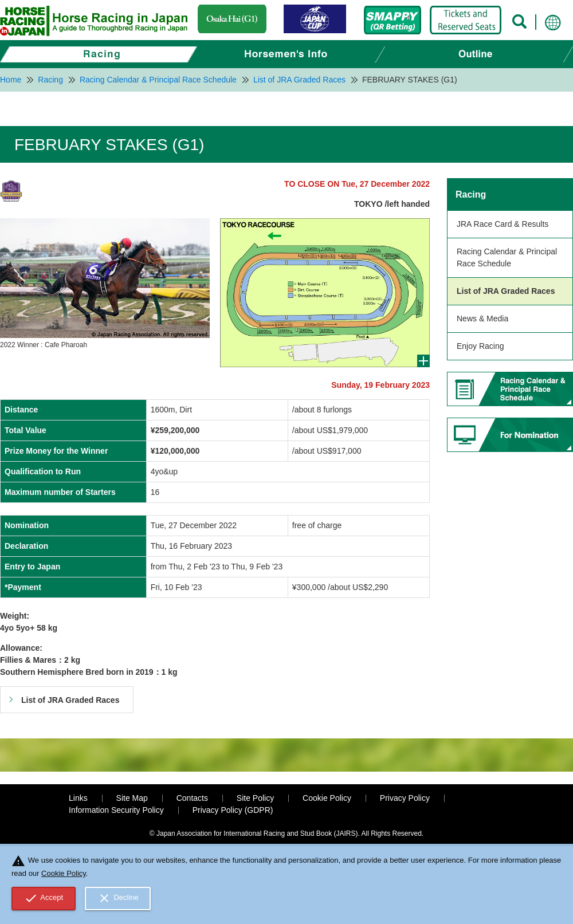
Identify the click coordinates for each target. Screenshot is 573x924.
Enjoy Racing (480, 346)
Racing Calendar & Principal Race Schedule (507, 257)
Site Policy (255, 798)
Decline (118, 898)
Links (78, 798)
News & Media (482, 319)
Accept (44, 898)
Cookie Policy (327, 798)
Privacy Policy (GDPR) (233, 810)
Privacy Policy (405, 798)
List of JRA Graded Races (506, 291)
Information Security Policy (116, 810)
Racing (471, 194)
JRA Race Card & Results (503, 224)
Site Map (132, 798)
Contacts (192, 798)
